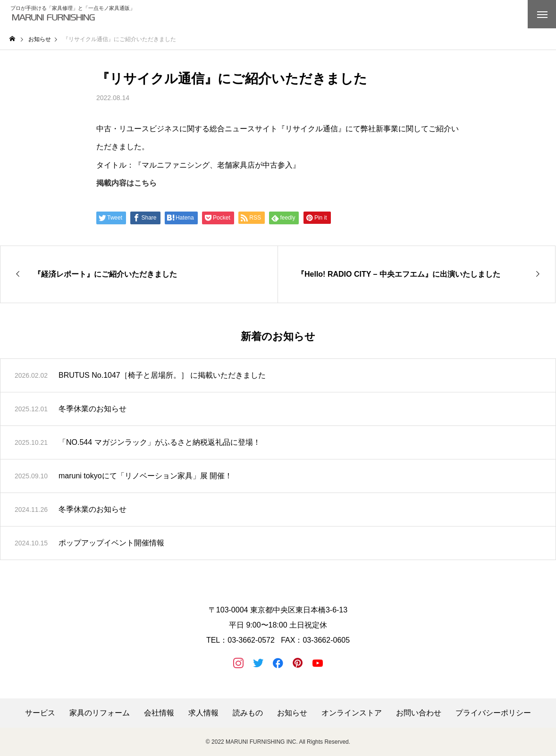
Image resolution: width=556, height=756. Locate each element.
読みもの (248, 713)
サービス (40, 713)
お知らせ (292, 713)
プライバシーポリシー (493, 713)
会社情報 (159, 713)
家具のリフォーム (100, 713)
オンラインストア (352, 713)
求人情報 (203, 713)
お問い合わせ (419, 713)
